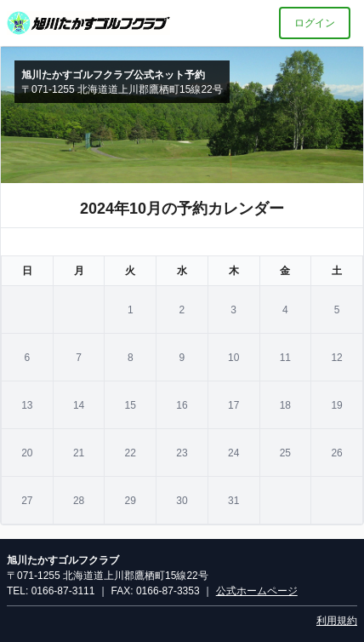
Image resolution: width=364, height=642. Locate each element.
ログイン (315, 23)
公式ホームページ (257, 591)
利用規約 (337, 621)
